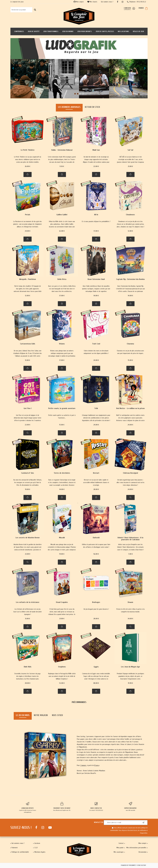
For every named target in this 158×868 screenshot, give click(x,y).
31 (28, 619)
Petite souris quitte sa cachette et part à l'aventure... (62, 417)
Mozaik (62, 538)
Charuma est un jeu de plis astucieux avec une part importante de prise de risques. (130, 352)
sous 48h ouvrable (131, 807)
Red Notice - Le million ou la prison (130, 408)
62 (62, 231)
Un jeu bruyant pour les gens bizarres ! (96, 609)
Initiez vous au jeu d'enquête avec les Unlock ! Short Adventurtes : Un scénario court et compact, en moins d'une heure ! (130, 547)
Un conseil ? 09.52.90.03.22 (96, 807)
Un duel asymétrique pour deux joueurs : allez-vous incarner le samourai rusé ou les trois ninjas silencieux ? (130, 482)
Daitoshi (96, 538)
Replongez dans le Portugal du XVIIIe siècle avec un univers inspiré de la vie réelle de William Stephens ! (62, 676)
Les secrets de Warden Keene (28, 538)
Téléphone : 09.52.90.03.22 (136, 2)
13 (28, 360)
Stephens (62, 667)
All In (96, 215)
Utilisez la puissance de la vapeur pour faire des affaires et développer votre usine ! (96, 546)
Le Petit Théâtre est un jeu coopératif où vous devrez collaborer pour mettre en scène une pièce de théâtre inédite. (28, 159)
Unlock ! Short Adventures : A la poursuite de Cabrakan (130, 539)
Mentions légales (40, 852)
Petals (28, 215)
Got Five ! (28, 408)
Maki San (96, 150)
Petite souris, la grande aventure (62, 408)
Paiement (15, 848)
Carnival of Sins (28, 473)
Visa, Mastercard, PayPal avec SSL (62, 807)
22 (96, 166)
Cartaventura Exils (28, 344)
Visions (62, 344)
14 (96, 296)
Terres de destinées (62, 473)
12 (130, 231)
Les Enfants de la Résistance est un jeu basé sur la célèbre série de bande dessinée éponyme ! (28, 612)
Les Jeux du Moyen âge (130, 667)
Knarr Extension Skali (96, 279)
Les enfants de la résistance (28, 602)
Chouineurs (130, 215)
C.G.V (36, 848)
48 (96, 683)
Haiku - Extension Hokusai (62, 150)
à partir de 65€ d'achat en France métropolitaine (28, 808)
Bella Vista (62, 279)
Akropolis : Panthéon (28, 279)
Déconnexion (143, 852)
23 (28, 554)
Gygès (96, 667)
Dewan (130, 602)
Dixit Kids (28, 667)
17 (96, 231)
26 (28, 166)
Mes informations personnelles (136, 848)
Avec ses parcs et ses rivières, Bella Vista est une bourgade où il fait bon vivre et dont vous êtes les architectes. (62, 289)
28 (96, 489)
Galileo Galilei (62, 215)
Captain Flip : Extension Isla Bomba (130, 279)
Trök (96, 408)
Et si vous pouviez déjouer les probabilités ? (96, 221)
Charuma (130, 344)
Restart (96, 473)
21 (130, 166)
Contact (121, 843)
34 (130, 619)
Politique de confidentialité (20, 852)
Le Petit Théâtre (28, 150)
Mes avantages (119, 852)
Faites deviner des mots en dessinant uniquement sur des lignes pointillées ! (96, 352)
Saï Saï (130, 150)
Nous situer (57, 715)
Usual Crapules (62, 602)
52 (62, 683)
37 (62, 296)
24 (28, 231)
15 (130, 360)
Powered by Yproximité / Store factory (133, 865)
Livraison (37, 843)
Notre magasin (41, 715)
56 (96, 554)
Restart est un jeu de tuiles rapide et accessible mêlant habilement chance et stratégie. (96, 482)
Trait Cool (96, 344)
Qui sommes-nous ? (107, 2)
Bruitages (96, 602)
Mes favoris (92, 2)
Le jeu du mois (23, 715)
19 (28, 489)
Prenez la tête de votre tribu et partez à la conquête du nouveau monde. (130, 610)
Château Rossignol (130, 473)
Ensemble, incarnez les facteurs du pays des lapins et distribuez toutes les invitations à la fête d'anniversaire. (28, 676)
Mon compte (79, 2)
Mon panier (120, 848)
